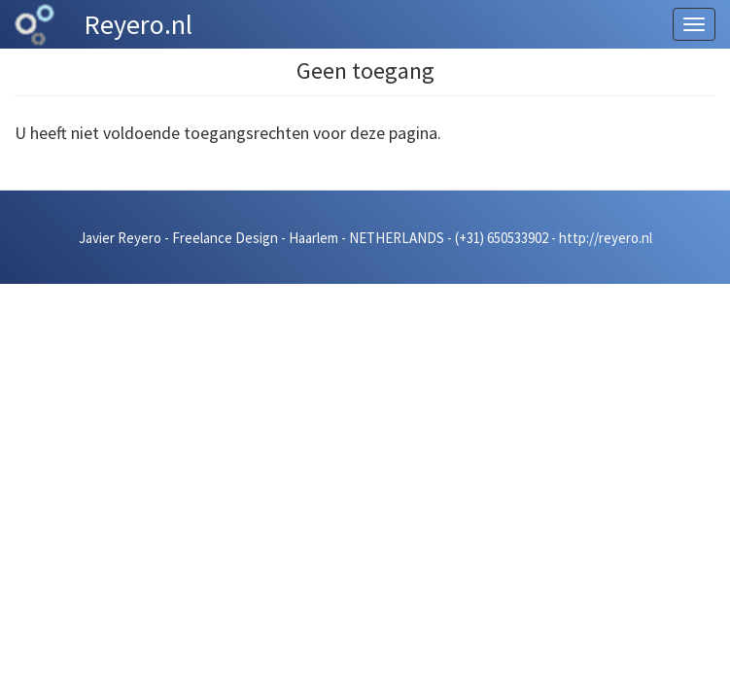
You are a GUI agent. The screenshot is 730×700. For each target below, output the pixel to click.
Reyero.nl (138, 24)
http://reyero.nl (606, 238)
